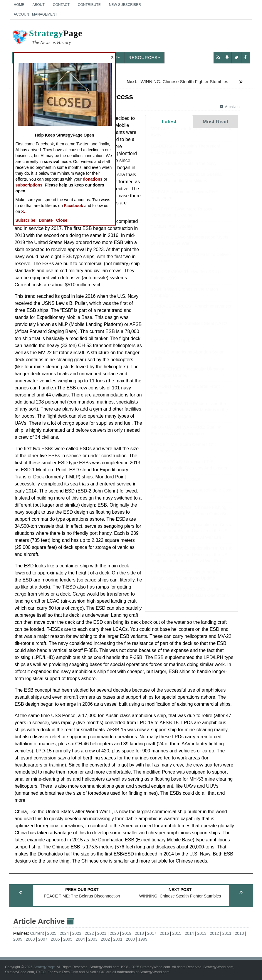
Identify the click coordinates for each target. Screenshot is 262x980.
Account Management (36, 14)
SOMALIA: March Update (175, 485)
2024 (64, 933)
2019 (127, 933)
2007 (43, 939)
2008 (30, 939)
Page (47, 38)
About (39, 5)
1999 (143, 939)
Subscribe (26, 220)
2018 (139, 933)
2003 (93, 939)
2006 (55, 939)
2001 (118, 939)
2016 (164, 933)
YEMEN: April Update (172, 232)
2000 (130, 939)
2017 (152, 933)
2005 (68, 939)
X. (23, 211)
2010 (239, 933)
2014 (189, 933)
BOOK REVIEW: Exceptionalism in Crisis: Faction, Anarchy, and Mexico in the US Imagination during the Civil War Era (191, 537)
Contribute (89, 5)
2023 (77, 933)
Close (62, 220)
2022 (89, 933)
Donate (46, 220)
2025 (52, 933)
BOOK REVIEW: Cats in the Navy (184, 169)
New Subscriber (125, 5)
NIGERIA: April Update (173, 346)
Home (19, 5)
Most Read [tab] (215, 122)
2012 (214, 933)
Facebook (74, 206)
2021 (102, 933)
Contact (61, 5)
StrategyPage (44, 967)
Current (37, 933)
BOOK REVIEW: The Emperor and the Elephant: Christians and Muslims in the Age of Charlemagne (189, 416)
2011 (227, 933)
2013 (202, 933)
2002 (105, 939)
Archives (230, 107)
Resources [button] (145, 57)
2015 (177, 933)
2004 (80, 939)
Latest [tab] (169, 122)
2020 (114, 933)
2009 (18, 939)
